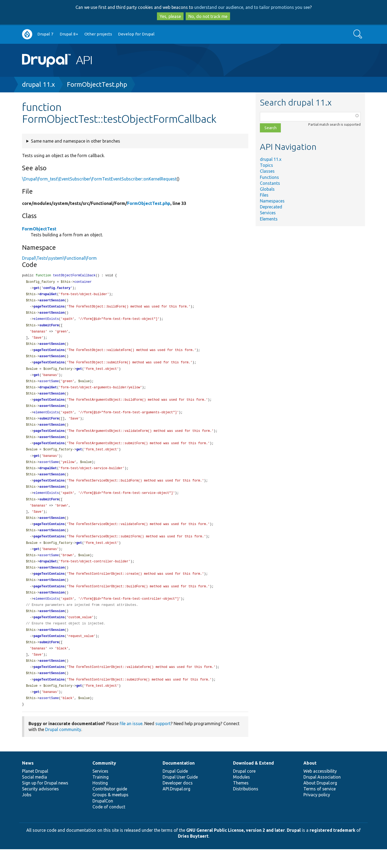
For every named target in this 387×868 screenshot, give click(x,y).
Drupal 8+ (69, 34)
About (310, 782)
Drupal (294, 849)
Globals (267, 189)
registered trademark (332, 849)
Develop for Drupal (136, 34)
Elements (269, 219)
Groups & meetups (110, 813)
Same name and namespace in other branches (76, 141)
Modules (241, 796)
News (28, 782)
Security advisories (40, 808)
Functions (269, 177)
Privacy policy (317, 813)
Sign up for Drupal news (45, 802)
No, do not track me (208, 16)
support (163, 742)
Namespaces (272, 201)
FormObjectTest (39, 229)
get (37, 289)
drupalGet (48, 295)
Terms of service (320, 808)
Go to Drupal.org (27, 34)
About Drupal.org (320, 802)
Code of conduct (109, 826)
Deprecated (271, 207)
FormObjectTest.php (97, 84)
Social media (35, 796)
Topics (266, 165)
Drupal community (63, 748)
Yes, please (170, 16)
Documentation (179, 782)
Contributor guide (110, 808)
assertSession (52, 302)
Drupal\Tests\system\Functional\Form (59, 258)
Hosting (100, 802)
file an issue (131, 742)
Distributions (246, 808)
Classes (267, 171)
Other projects (98, 34)
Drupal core (244, 790)
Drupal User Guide (180, 796)
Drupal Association (322, 796)
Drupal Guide (175, 790)
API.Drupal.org (176, 808)
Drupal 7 (45, 34)
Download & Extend (253, 782)
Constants (270, 183)
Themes (241, 802)
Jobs (27, 813)
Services (268, 213)
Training (101, 796)
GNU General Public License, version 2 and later (236, 849)
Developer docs (178, 802)
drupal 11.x (38, 84)
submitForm (49, 328)
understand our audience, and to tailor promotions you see (252, 7)
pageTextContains (49, 308)
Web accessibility (320, 790)
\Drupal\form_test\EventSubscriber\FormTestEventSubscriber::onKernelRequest (99, 179)
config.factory (57, 289)
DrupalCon (103, 820)
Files (264, 195)
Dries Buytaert (193, 855)
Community (104, 782)
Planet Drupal (35, 790)
